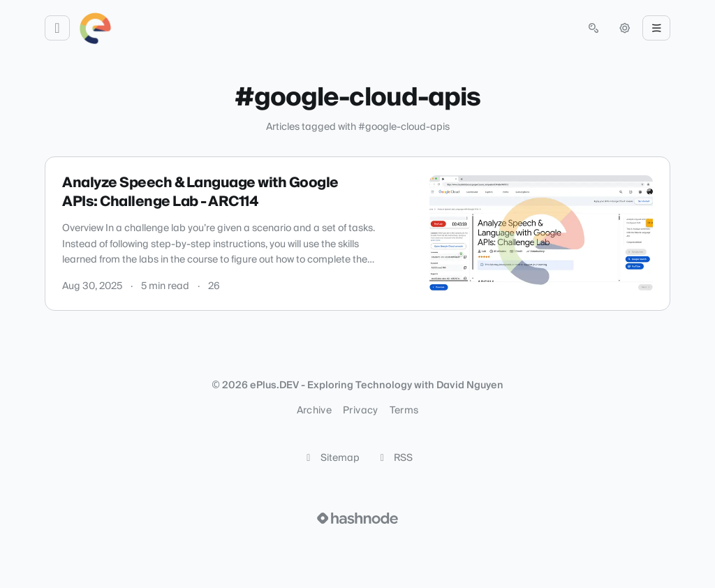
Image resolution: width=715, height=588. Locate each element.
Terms (404, 411)
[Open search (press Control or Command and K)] (594, 28)
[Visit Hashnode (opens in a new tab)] (357, 518)
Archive (314, 411)
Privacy (360, 411)
